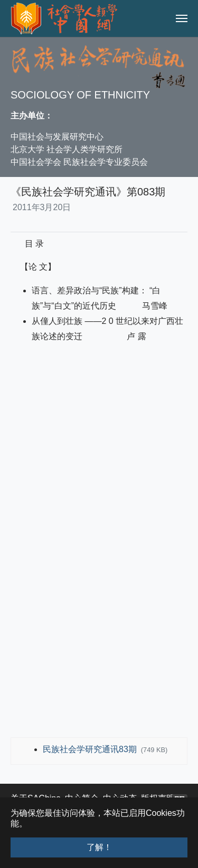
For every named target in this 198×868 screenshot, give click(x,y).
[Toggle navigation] (182, 18)
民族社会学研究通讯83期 (91, 749)
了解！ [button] (99, 847)
